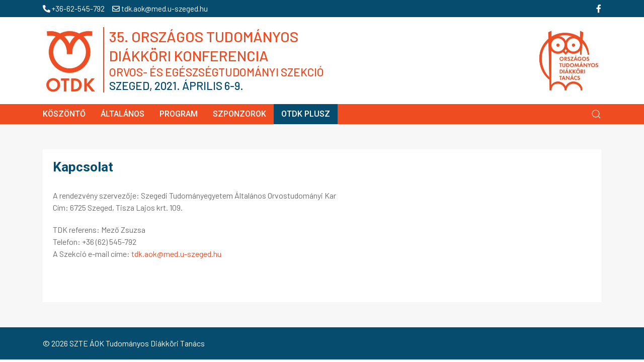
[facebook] (599, 8)
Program (179, 114)
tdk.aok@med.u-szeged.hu (160, 9)
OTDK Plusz (306, 114)
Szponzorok (239, 114)
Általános (123, 114)
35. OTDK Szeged (362, 60)
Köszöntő (64, 114)
